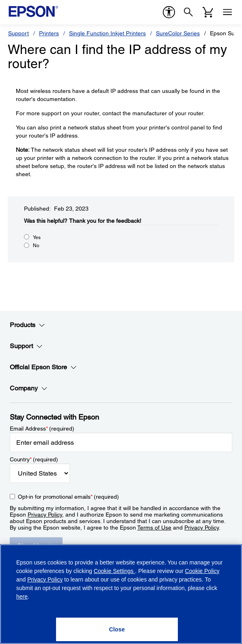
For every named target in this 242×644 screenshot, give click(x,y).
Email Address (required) (42, 429)
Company (29, 388)
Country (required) (34, 459)
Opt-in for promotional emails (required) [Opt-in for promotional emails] (68, 497)
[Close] (117, 629)
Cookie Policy (202, 571)
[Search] (188, 12)
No (36, 246)
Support (18, 33)
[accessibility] (169, 12)
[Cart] (208, 12)
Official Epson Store (43, 367)
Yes (37, 237)
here (22, 597)
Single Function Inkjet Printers (107, 33)
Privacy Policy (45, 515)
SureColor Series (178, 33)
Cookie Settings (115, 571)
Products (27, 325)
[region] (121, 594)
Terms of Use (154, 528)
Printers (49, 33)
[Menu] (227, 12)
